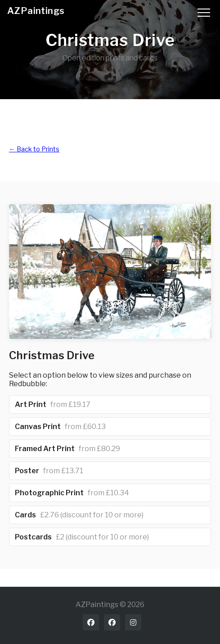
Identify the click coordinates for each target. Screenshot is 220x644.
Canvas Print (60, 427)
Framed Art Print (67, 449)
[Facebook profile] (91, 622)
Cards (79, 515)
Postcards (82, 537)
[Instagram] (133, 622)
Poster (49, 471)
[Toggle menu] (204, 11)
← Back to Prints (34, 149)
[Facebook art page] (112, 622)
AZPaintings (36, 11)
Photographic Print (72, 493)
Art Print (53, 404)
